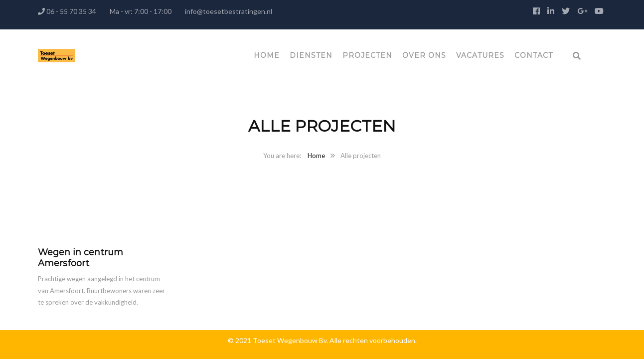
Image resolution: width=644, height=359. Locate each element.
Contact (534, 55)
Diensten (311, 55)
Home (267, 55)
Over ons (424, 55)
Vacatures (480, 55)
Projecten (367, 55)
